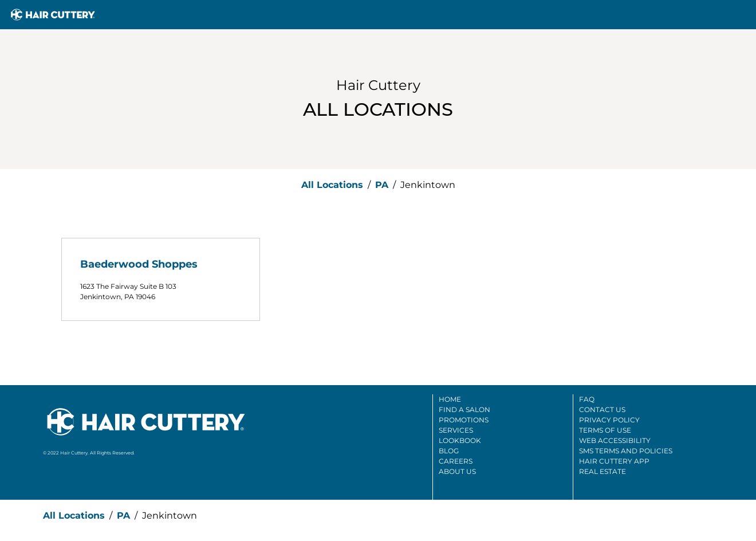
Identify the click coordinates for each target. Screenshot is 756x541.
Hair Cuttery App (614, 461)
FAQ (587, 399)
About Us (457, 471)
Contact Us (602, 409)
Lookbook (460, 440)
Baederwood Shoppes (139, 264)
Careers (456, 461)
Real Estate (603, 471)
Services (456, 430)
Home (450, 399)
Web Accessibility (615, 440)
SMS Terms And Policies (626, 451)
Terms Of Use (605, 430)
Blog (449, 451)
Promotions (464, 420)
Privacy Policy (609, 420)
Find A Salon (464, 409)
